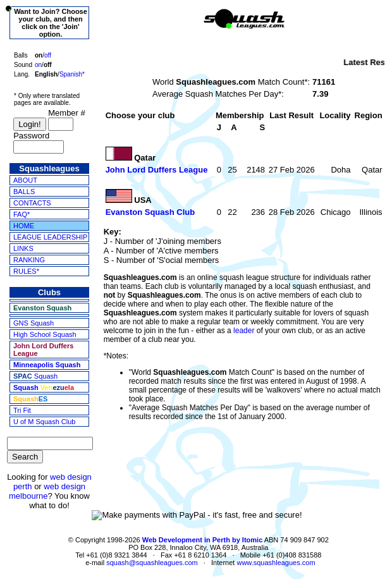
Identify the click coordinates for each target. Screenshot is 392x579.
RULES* (26, 271)
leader (244, 331)
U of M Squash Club (44, 422)
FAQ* (21, 214)
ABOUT (25, 180)
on (38, 65)
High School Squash (45, 334)
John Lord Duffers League (157, 170)
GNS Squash (34, 323)
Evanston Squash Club (150, 212)
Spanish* (72, 74)
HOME (24, 226)
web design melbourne (47, 491)
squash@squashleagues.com (152, 563)
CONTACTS (32, 203)
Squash (35, 376)
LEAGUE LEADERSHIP (50, 237)
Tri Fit (22, 410)
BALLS (24, 192)
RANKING (29, 260)
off (48, 55)
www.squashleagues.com (276, 563)
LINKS (23, 248)
